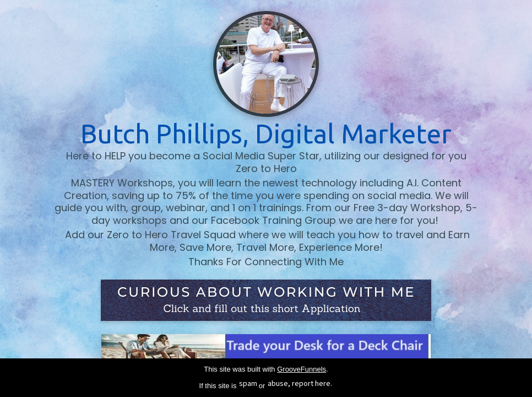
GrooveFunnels (302, 369)
